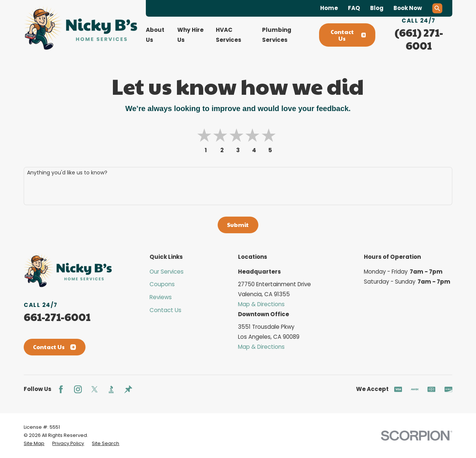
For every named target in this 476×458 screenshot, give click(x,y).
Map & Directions (261, 304)
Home (329, 8)
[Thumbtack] (128, 389)
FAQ (354, 8)
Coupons (162, 284)
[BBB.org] (111, 389)
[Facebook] (61, 389)
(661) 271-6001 (419, 39)
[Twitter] (95, 389)
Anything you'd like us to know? (67, 173)
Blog (377, 8)
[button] (270, 136)
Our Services (167, 272)
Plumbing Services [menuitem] (277, 35)
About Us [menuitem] (155, 35)
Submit (238, 225)
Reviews (161, 297)
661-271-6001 (57, 317)
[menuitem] (34, 444)
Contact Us (348, 35)
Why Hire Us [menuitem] (190, 35)
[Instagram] (78, 389)
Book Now (408, 8)
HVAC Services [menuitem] (229, 35)
